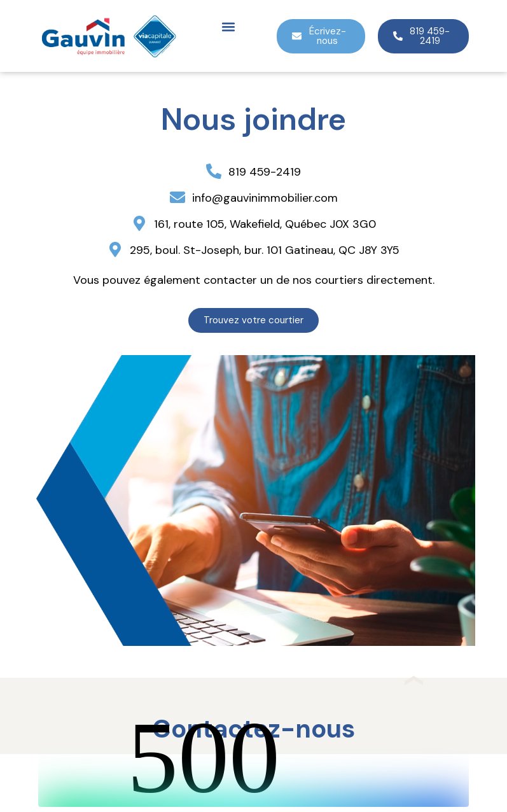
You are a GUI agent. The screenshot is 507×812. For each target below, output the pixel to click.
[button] (228, 26)
